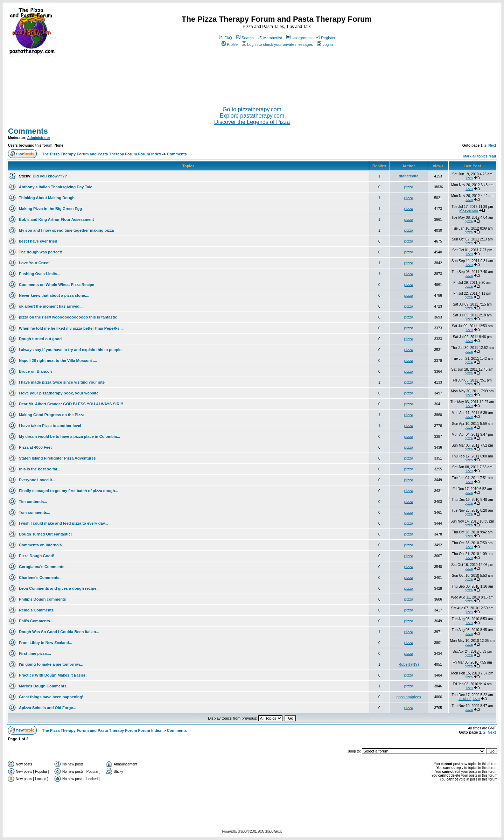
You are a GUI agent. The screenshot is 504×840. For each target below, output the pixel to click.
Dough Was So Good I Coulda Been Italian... (59, 632)
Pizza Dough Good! (37, 556)
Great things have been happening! (51, 697)
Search (245, 38)
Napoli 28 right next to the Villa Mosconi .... (58, 360)
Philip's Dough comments (43, 599)
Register (325, 38)
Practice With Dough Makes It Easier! (53, 675)
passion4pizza (409, 697)
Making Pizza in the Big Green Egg (50, 209)
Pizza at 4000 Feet (35, 447)
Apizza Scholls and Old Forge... (48, 708)
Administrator (39, 138)
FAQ (226, 38)
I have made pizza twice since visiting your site (62, 382)
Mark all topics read (480, 156)
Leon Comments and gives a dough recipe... (59, 588)
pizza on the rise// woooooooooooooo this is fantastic (68, 317)
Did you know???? (50, 176)
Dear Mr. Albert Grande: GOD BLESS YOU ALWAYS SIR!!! (71, 404)
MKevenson (469, 211)
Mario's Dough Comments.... (45, 686)
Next (492, 145)
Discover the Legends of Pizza (252, 122)
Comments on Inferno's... (42, 545)
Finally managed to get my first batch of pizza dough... (69, 491)
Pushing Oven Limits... (40, 274)
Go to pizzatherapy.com (252, 109)
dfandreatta (409, 176)
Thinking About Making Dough (47, 198)
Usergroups (299, 38)
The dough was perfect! (40, 252)
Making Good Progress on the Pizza (52, 415)
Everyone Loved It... (37, 480)
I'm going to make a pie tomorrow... (51, 664)
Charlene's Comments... (41, 577)
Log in (325, 44)
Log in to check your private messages (277, 44)
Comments (28, 131)
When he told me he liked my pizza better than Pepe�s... (71, 328)
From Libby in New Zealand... (45, 643)
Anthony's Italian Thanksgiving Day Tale (56, 187)
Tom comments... (35, 512)
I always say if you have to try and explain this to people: (71, 350)
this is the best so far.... (40, 469)
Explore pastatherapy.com (252, 116)
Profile (230, 44)
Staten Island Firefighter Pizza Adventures (57, 458)
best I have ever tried (38, 241)
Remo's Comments (36, 610)
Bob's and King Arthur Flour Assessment (57, 219)
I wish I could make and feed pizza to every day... (63, 523)
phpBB (242, 831)
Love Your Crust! (34, 263)
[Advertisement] (252, 79)
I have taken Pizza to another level (50, 426)
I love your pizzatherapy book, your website (59, 393)
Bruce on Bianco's (36, 371)
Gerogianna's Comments (42, 567)
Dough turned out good (40, 339)
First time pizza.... (35, 653)
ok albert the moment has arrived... (51, 306)
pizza (468, 178)
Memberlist (270, 38)
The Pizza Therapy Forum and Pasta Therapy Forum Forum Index (101, 154)
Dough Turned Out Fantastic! (45, 534)
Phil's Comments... (36, 621)
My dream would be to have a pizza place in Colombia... (69, 436)
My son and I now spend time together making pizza (66, 230)
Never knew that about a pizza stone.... (54, 295)
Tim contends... (33, 502)
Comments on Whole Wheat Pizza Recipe (57, 285)
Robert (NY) (409, 664)
